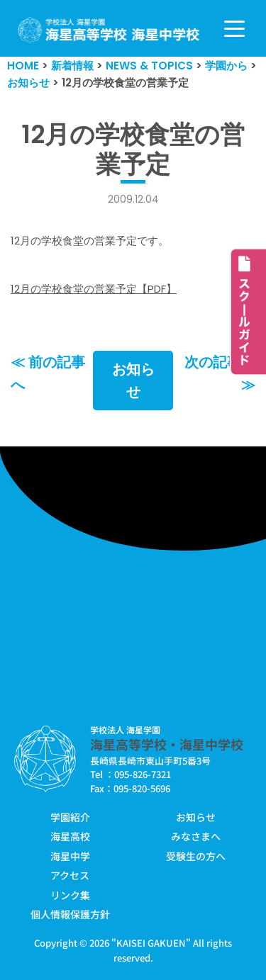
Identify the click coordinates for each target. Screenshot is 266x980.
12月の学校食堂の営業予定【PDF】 (94, 289)
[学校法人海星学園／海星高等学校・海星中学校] (109, 30)
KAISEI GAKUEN (151, 943)
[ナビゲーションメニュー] (234, 29)
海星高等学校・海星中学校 (167, 744)
